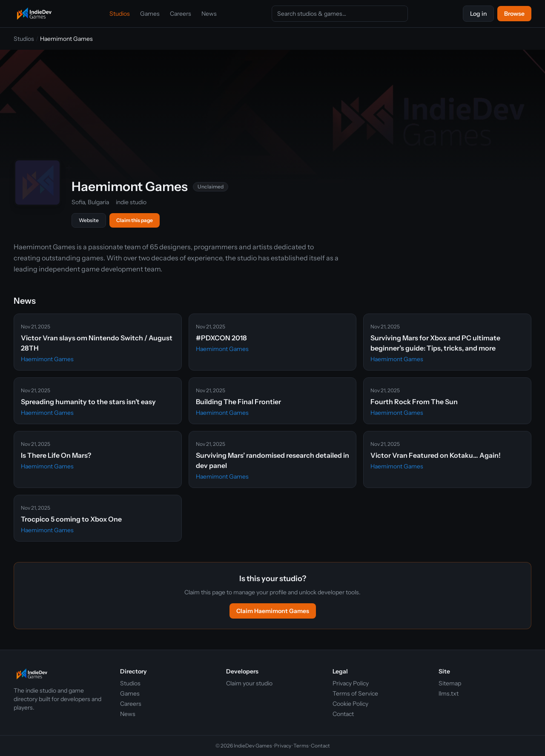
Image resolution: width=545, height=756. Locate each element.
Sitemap (450, 683)
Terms (301, 746)
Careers (181, 14)
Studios (120, 14)
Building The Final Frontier (238, 402)
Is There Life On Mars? (56, 455)
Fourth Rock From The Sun (414, 402)
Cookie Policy (350, 704)
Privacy (283, 746)
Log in (478, 14)
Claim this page (135, 220)
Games (150, 14)
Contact (343, 714)
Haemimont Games (47, 359)
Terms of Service (355, 693)
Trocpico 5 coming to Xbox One (71, 519)
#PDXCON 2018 (221, 338)
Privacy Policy (351, 683)
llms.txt (449, 693)
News (209, 14)
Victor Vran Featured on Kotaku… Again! (436, 455)
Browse (514, 14)
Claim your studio (249, 683)
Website (89, 220)
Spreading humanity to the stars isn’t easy (88, 402)
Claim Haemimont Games (273, 611)
